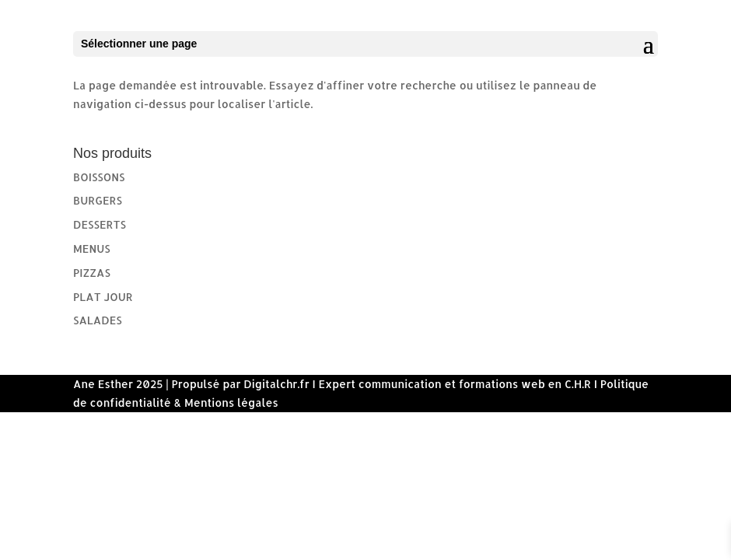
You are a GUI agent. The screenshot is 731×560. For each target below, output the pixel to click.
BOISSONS (99, 177)
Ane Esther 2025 (118, 384)
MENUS (92, 248)
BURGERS (98, 200)
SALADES (98, 320)
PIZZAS (92, 273)
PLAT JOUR (103, 297)
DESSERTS (100, 224)
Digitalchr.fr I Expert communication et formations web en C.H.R (417, 384)
